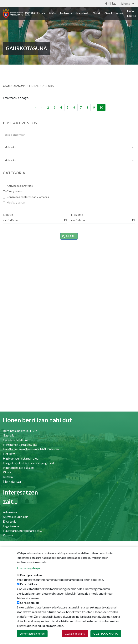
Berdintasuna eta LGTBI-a (20, 431)
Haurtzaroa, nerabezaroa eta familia (23, 531)
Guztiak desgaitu (75, 634)
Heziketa (9, 454)
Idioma (127, 3)
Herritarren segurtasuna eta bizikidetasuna (31, 449)
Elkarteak (9, 521)
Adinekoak (10, 512)
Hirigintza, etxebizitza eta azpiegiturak (29, 463)
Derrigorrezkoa (31, 575)
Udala (41, 13)
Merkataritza (12, 481)
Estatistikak (29, 584)
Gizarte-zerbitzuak (16, 440)
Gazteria (9, 435)
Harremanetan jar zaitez (108, 4)
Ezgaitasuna (11, 526)
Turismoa (66, 13)
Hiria (52, 13)
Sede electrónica (114, 4)
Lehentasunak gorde (32, 634)
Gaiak (97, 13)
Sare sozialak (29, 603)
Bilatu (69, 236)
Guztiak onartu (106, 634)
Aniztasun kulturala (16, 517)
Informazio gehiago (28, 568)
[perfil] (69, 160)
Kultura (8, 477)
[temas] (69, 147)
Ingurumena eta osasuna (19, 468)
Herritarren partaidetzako (20, 444)
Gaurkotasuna (114, 13)
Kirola (7, 472)
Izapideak (82, 13)
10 (102, 108)
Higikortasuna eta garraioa (21, 458)
